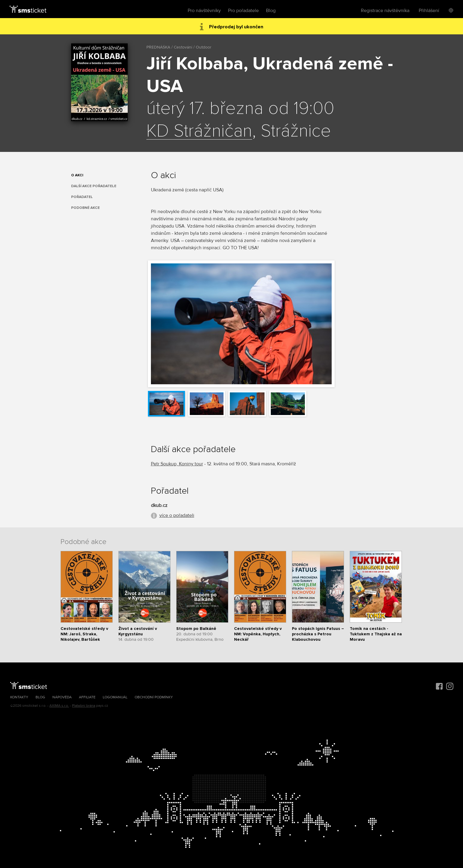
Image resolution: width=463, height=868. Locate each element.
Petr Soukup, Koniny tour (177, 464)
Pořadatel (82, 197)
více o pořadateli (177, 515)
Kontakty (19, 697)
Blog (271, 11)
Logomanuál (115, 697)
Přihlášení (429, 11)
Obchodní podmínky (154, 697)
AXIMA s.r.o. (59, 706)
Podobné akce (85, 208)
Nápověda (62, 697)
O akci (77, 175)
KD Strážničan (199, 131)
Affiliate (87, 697)
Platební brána (84, 706)
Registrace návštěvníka (385, 11)
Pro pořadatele (243, 11)
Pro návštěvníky (204, 11)
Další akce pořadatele (94, 186)
